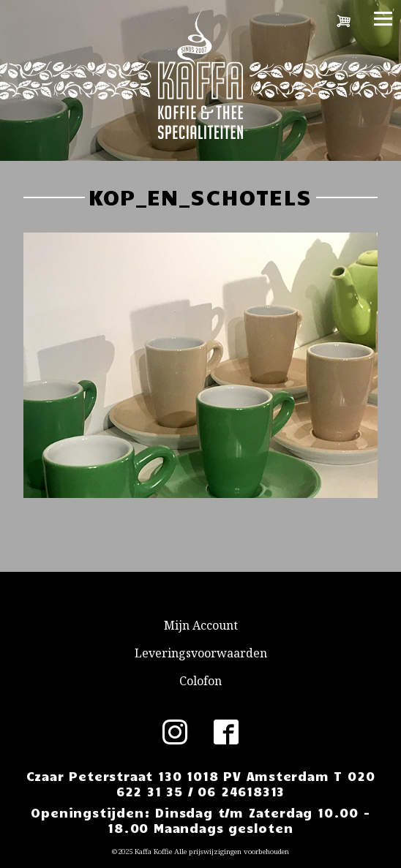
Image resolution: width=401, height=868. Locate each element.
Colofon (200, 681)
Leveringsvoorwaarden (201, 653)
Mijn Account (201, 625)
